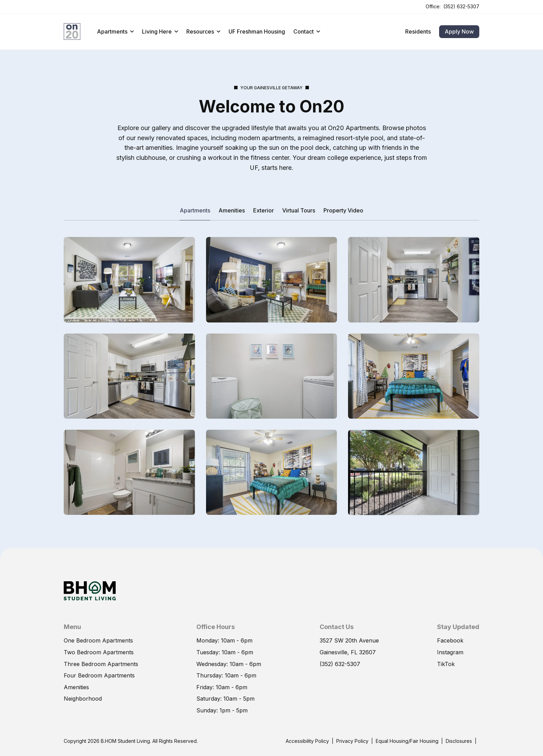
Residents (418, 31)
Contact (307, 31)
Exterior (264, 210)
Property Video (343, 210)
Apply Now (459, 31)
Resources (203, 31)
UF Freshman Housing (257, 31)
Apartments (115, 31)
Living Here (160, 31)
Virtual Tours (299, 210)
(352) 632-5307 (461, 6)
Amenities (232, 210)
